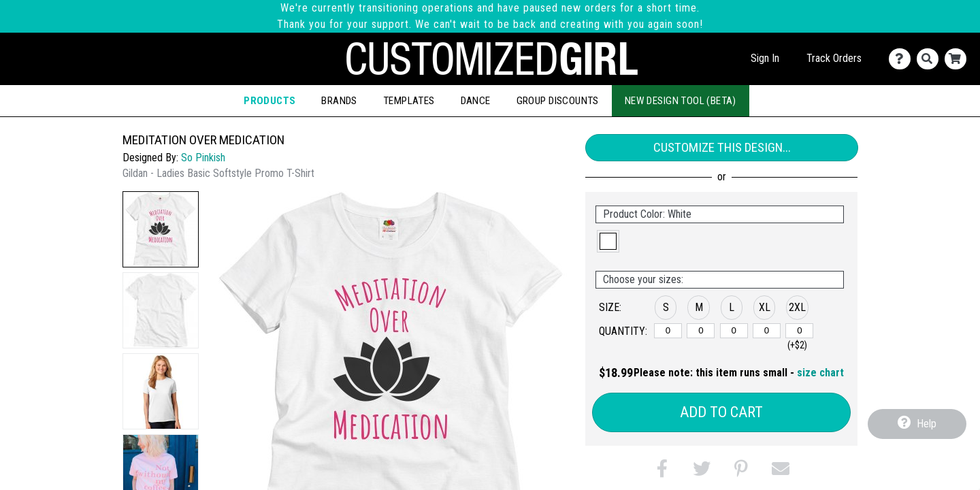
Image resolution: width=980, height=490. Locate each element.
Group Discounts (558, 101)
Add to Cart (721, 412)
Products (269, 101)
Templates (409, 101)
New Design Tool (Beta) (681, 101)
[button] (161, 229)
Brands (339, 101)
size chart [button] (820, 373)
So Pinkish (203, 158)
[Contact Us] (903, 59)
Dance (476, 101)
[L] (734, 331)
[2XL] (799, 331)
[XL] (767, 331)
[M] (701, 331)
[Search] (931, 59)
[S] (668, 331)
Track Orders (834, 58)
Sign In (765, 58)
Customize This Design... (722, 147)
